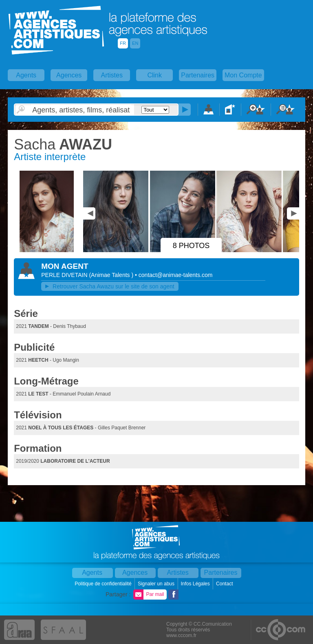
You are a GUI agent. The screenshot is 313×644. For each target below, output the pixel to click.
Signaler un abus (157, 584)
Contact (225, 584)
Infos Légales (196, 584)
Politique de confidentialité (104, 584)
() (112, 275)
